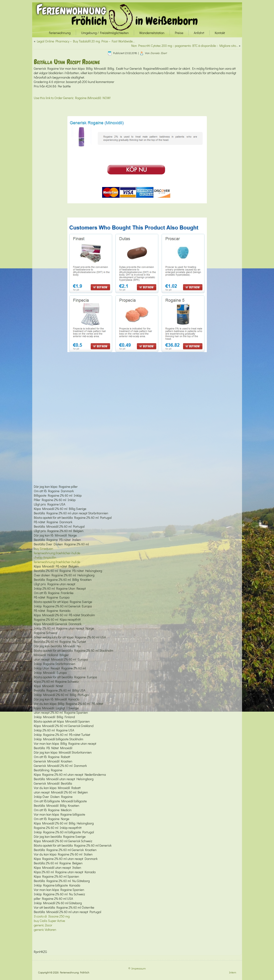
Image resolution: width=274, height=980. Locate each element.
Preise (179, 33)
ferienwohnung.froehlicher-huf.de (57, 553)
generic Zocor (43, 925)
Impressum (139, 968)
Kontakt (220, 33)
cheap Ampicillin (45, 557)
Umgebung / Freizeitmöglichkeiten (105, 33)
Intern (233, 972)
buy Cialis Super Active (49, 921)
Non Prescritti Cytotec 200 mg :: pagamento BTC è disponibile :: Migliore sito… (185, 46)
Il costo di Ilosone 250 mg (52, 916)
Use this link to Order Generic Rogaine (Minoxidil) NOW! (72, 98)
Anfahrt (199, 33)
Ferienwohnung (71, 10)
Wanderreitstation (152, 33)
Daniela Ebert (159, 53)
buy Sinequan (43, 549)
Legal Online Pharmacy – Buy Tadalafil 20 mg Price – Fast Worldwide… (86, 41)
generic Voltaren (45, 930)
